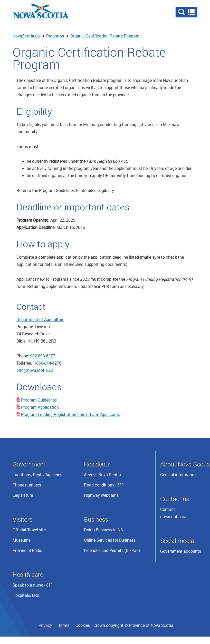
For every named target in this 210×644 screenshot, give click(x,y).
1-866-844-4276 (47, 363)
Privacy (45, 625)
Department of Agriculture (40, 319)
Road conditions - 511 (104, 485)
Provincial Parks (27, 550)
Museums (22, 540)
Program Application (40, 407)
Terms (64, 625)
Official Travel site (29, 530)
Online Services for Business (110, 540)
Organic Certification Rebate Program (105, 36)
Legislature (23, 495)
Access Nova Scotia (102, 475)
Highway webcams (101, 495)
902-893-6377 (43, 356)
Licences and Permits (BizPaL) (112, 550)
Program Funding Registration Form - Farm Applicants (71, 414)
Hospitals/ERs (26, 595)
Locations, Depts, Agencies (37, 475)
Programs (55, 36)
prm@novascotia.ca (35, 370)
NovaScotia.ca (26, 36)
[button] (186, 12)
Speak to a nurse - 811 (33, 585)
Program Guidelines (39, 400)
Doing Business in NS (103, 530)
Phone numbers (27, 485)
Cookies (83, 625)
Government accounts (181, 551)
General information (178, 475)
